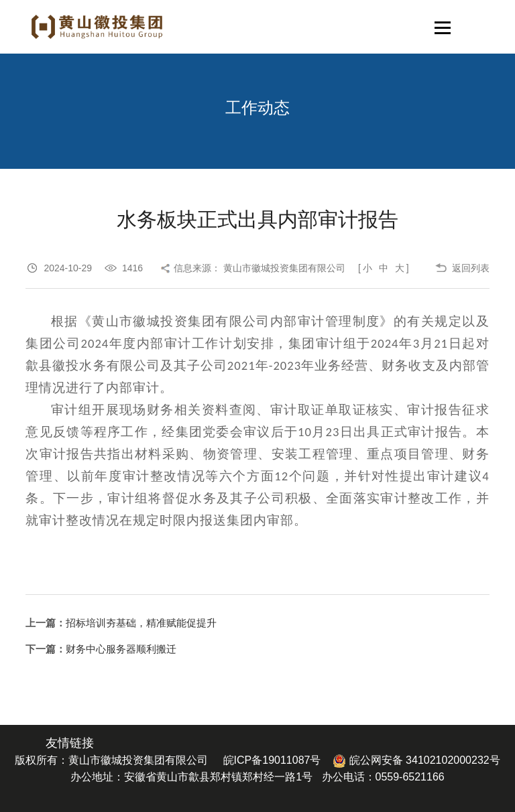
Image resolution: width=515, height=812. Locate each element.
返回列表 (471, 268)
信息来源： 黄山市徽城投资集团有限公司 (260, 268)
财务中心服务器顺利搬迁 (121, 649)
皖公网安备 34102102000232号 (416, 760)
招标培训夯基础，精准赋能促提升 (141, 623)
